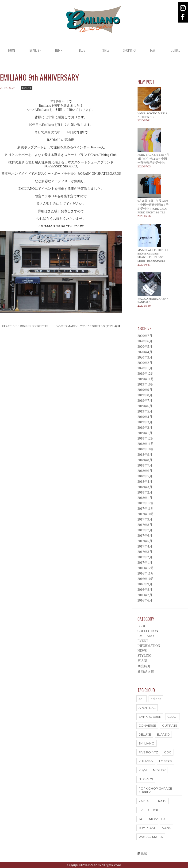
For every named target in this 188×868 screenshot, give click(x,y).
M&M (143, 770)
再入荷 (142, 661)
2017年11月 (146, 509)
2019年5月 (145, 411)
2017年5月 (145, 541)
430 (142, 699)
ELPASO (163, 734)
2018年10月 (146, 449)
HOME (12, 50)
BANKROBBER (150, 717)
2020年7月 (145, 336)
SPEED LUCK (148, 810)
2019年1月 (145, 433)
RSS (142, 854)
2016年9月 (145, 584)
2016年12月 (146, 568)
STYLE (106, 50)
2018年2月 (145, 492)
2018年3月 (145, 487)
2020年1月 (145, 368)
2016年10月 (146, 579)
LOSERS (165, 761)
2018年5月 (145, 476)
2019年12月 (146, 374)
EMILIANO (146, 636)
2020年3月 (145, 357)
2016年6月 (145, 600)
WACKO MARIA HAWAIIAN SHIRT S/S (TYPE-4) (88, 326)
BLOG (82, 50)
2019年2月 (145, 428)
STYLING (145, 656)
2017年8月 (145, 525)
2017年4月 (145, 546)
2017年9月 (145, 519)
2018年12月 (146, 438)
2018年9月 (145, 455)
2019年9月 (145, 390)
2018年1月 (145, 498)
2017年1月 (145, 563)
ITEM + (59, 50)
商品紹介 (144, 666)
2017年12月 (146, 503)
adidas (156, 699)
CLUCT (173, 717)
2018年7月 (145, 465)
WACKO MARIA (151, 837)
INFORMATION (149, 646)
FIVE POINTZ (148, 752)
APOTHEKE (147, 708)
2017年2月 (145, 557)
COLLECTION (148, 631)
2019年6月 (145, 406)
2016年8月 (145, 590)
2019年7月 (145, 401)
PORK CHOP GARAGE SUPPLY (155, 790)
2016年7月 (145, 595)
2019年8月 (145, 395)
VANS (167, 828)
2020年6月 (145, 341)
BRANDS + (35, 50)
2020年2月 (145, 363)
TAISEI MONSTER (152, 819)
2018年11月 (146, 444)
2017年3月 (145, 552)
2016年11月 (146, 573)
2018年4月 (145, 482)
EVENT (27, 88)
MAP (153, 50)
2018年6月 (145, 471)
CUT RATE (170, 725)
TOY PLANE (147, 828)
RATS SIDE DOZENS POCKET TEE (25, 326)
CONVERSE (147, 725)
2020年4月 (145, 352)
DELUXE (145, 734)
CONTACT (176, 50)
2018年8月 (145, 460)
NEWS (142, 651)
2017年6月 (145, 536)
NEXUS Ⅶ (146, 779)
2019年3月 (145, 422)
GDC (168, 752)
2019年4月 (145, 417)
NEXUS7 (159, 770)
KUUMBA (146, 761)
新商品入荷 (146, 672)
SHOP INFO (129, 50)
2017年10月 (146, 514)
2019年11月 (146, 379)
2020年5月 (145, 347)
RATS (162, 801)
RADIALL (145, 801)
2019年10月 (146, 384)
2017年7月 (145, 530)
